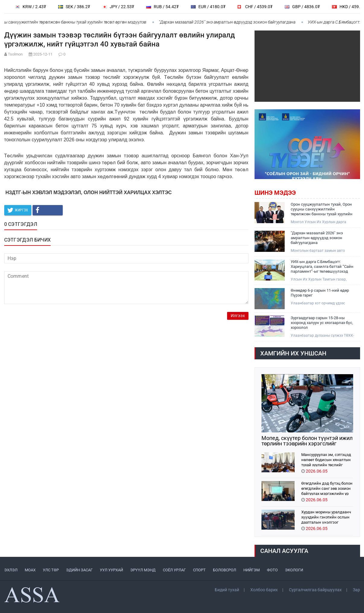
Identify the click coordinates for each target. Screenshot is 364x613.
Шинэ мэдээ (275, 193)
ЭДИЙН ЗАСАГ (79, 570)
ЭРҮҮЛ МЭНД (143, 570)
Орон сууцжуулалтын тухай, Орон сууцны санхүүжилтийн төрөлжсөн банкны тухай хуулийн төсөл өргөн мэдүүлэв (322, 209)
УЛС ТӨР (51, 570)
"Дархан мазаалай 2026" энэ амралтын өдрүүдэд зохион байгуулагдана (230, 22)
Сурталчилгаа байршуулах (315, 590)
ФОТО (272, 570)
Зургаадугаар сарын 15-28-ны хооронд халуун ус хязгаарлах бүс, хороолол (322, 323)
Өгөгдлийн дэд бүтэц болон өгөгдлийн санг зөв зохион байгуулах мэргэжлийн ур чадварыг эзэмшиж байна (327, 488)
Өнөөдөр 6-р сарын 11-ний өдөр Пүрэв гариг (320, 293)
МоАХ (30, 570)
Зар (356, 590)
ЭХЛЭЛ (11, 570)
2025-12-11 (43, 54)
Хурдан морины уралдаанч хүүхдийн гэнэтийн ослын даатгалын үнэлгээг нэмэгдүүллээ (326, 517)
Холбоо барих (264, 590)
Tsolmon (15, 54)
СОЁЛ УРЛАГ (174, 570)
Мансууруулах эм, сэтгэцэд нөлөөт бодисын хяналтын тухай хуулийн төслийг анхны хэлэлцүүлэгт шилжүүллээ (326, 459)
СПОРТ (199, 570)
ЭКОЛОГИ (294, 570)
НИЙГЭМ (252, 570)
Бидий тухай (227, 590)
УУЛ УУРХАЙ (111, 570)
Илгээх (238, 316)
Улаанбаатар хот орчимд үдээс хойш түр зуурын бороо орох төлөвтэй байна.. (318, 303)
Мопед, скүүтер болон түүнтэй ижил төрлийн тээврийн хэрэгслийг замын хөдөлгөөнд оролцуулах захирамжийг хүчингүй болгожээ (307, 441)
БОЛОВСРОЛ (225, 570)
